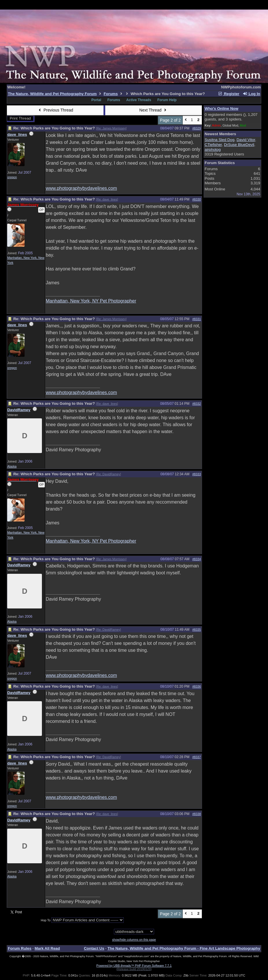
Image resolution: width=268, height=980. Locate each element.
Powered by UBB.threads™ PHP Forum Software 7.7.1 (134, 966)
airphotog (213, 150)
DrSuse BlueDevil (239, 145)
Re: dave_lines (107, 199)
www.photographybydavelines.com (81, 188)
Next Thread (154, 110)
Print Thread (20, 118)
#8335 (197, 630)
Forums (111, 94)
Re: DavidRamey (109, 474)
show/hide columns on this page (134, 940)
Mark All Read (47, 948)
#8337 (197, 757)
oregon (12, 177)
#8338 (197, 814)
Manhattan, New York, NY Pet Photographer (91, 301)
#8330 (197, 199)
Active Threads (139, 100)
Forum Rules (20, 948)
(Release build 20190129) (134, 969)
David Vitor (246, 140)
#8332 (197, 404)
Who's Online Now (221, 108)
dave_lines (17, 134)
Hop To (46, 920)
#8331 (197, 319)
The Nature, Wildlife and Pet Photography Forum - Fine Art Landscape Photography (184, 948)
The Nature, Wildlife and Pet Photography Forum (52, 94)
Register (229, 94)
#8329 (197, 128)
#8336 (197, 686)
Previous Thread (55, 110)
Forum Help (167, 100)
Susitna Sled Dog (220, 140)
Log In (251, 94)
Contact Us (94, 948)
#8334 (197, 559)
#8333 (197, 474)
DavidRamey (19, 410)
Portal (96, 100)
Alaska (12, 466)
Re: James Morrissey (111, 128)
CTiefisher (213, 145)
